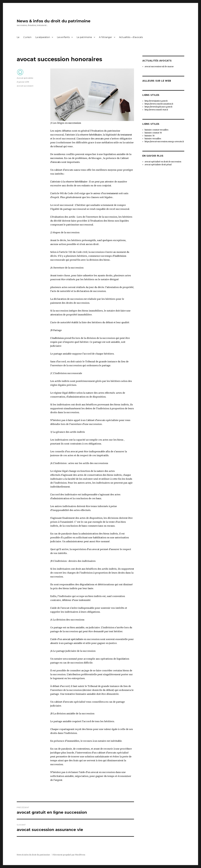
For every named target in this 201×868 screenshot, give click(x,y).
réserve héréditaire (91, 135)
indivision (120, 256)
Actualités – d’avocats (131, 37)
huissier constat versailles (156, 130)
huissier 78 (149, 136)
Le (18, 37)
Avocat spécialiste (25, 78)
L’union (27, 37)
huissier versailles (153, 139)
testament (126, 135)
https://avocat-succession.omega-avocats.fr (164, 142)
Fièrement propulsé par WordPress (69, 855)
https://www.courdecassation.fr (159, 104)
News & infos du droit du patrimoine (54, 21)
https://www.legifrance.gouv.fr (159, 107)
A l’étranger (106, 37)
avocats (99, 139)
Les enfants (63, 37)
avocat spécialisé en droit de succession (163, 162)
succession (75, 123)
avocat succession (25, 86)
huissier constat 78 (153, 133)
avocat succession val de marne (159, 67)
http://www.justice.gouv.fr (156, 101)
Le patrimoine (84, 37)
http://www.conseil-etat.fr (156, 110)
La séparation (43, 37)
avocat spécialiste (73, 639)
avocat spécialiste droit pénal (158, 165)
